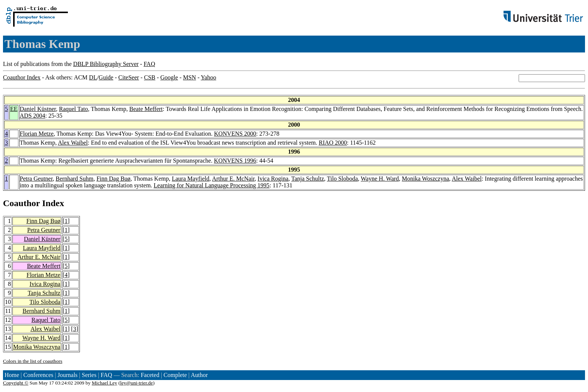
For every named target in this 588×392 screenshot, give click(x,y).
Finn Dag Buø (113, 179)
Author (199, 375)
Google (169, 77)
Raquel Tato (73, 109)
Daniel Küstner (38, 109)
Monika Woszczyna (426, 179)
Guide (106, 77)
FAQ (149, 64)
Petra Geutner (36, 179)
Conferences (38, 375)
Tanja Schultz (308, 179)
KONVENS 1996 (235, 161)
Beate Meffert (146, 109)
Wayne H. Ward (380, 179)
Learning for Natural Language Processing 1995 (212, 185)
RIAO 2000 (333, 143)
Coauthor (21, 203)
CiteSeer (129, 77)
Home (12, 375)
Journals (67, 375)
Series (89, 375)
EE (14, 109)
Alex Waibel (73, 143)
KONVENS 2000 (235, 134)
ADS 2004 (33, 116)
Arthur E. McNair (233, 179)
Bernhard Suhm (74, 179)
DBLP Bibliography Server (106, 64)
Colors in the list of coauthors (33, 361)
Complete (175, 375)
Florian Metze (37, 134)
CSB (150, 77)
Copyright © (16, 383)
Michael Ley (105, 383)
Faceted (150, 375)
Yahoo (208, 77)
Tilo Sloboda (343, 179)
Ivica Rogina (273, 179)
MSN (190, 77)
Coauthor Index (22, 77)
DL (93, 77)
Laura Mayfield (190, 179)
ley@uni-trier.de (136, 383)
